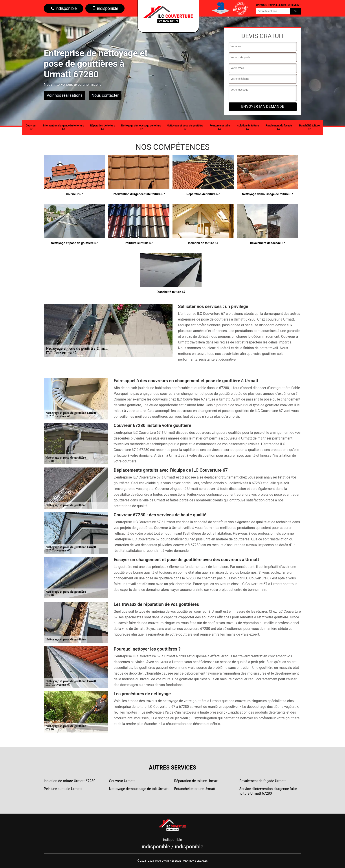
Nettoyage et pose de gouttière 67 (185, 127)
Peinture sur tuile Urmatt (63, 789)
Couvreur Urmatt (122, 781)
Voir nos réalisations (65, 95)
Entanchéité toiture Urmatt (195, 789)
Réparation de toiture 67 (103, 127)
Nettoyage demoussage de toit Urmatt (139, 789)
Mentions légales (195, 861)
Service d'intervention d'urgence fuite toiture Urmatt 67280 (268, 791)
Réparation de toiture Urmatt (196, 781)
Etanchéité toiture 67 (309, 127)
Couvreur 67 (31, 127)
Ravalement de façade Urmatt (263, 781)
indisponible (63, 8)
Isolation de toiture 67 (248, 127)
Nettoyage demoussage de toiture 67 (141, 127)
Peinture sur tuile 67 (220, 127)
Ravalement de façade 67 (279, 127)
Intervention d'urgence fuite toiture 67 (64, 127)
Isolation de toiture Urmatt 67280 (70, 781)
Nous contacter (105, 95)
